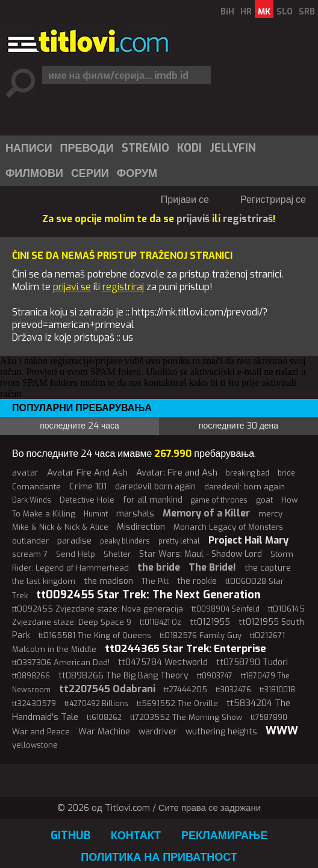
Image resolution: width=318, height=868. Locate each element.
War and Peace (41, 732)
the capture (268, 568)
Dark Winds (32, 500)
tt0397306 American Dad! (61, 662)
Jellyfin (233, 148)
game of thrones (219, 500)
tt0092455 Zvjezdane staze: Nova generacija (98, 609)
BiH (227, 12)
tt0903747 (215, 676)
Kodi (189, 148)
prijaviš (193, 219)
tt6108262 (104, 718)
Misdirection (141, 527)
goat (264, 500)
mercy (270, 514)
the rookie (197, 581)
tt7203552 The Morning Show (186, 717)
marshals (135, 513)
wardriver (158, 732)
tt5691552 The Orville (177, 703)
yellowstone (35, 745)
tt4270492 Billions (96, 704)
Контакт (136, 835)
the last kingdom (44, 581)
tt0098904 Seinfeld (226, 609)
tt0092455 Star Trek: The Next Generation (148, 595)
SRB (307, 12)
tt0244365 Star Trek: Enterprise (185, 649)
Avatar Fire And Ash (87, 473)
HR (246, 12)
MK (264, 12)
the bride (159, 567)
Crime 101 (88, 486)
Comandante (36, 487)
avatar (25, 473)
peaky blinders (125, 541)
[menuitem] (28, 148)
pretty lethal (179, 541)
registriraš (248, 219)
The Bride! (212, 567)
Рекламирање (224, 835)
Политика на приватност (159, 857)
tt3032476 (233, 690)
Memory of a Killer (206, 513)
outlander (30, 541)
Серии (90, 173)
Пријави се (185, 200)
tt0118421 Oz (161, 622)
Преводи (87, 148)
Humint (96, 514)
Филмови (34, 173)
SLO (285, 12)
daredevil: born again (245, 487)
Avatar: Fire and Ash (177, 473)
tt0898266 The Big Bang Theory (123, 676)
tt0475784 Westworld (163, 662)
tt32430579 (34, 703)
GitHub (70, 835)
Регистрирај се (273, 200)
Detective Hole (87, 500)
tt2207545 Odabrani (107, 689)
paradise (74, 541)
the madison (108, 581)
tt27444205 (185, 690)
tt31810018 (277, 690)
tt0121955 (210, 622)
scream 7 (30, 554)
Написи (29, 148)
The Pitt (155, 581)
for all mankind (153, 500)
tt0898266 (31, 676)
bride (286, 473)
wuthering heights (221, 732)
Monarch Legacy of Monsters (228, 527)
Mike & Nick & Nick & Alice (60, 527)
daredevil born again (155, 487)
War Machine (104, 732)
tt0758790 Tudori (252, 662)
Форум (137, 173)
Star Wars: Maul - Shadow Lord (201, 554)
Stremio (145, 148)
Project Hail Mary (248, 540)
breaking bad (248, 473)
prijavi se (72, 287)
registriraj (123, 287)
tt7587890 (269, 718)
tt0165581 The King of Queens (95, 635)
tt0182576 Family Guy (201, 635)
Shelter (117, 554)
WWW (282, 731)
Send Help (76, 554)
